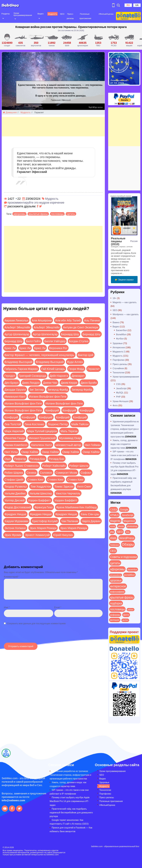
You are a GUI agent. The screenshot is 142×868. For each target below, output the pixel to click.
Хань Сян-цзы (90, 514)
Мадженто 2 (119, 352)
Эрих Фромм (13, 535)
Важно (116, 322)
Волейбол (121, 334)
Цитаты (71, 214)
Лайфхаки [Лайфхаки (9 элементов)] (114, 545)
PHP (118, 397)
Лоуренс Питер (58, 424)
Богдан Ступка (79, 341)
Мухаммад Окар (70, 438)
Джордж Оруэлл (15, 389)
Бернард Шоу (70, 334)
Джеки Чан (50, 383)
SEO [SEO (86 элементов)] (120, 532)
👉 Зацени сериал (124, 280)
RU (128, 5)
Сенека (31, 472)
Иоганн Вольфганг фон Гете (48, 396)
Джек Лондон (31, 383)
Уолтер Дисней (14, 500)
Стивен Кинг (35, 479)
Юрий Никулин (63, 535)
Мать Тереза (69, 431)
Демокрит (78, 376)
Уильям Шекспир (41, 493)
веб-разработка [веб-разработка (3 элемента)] (116, 575)
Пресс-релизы (120, 364)
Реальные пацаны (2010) (118, 241)
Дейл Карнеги (59, 376)
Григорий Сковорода (32, 376)
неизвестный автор (68, 445)
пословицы (57, 214)
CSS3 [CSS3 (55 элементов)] (113, 509)
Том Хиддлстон (41, 486)
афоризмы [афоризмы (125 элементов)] (117, 569)
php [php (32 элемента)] (112, 532)
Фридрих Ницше (15, 514)
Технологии (118, 372)
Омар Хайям (30, 452)
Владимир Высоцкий (18, 362)
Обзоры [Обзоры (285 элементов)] (128, 544)
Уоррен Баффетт (39, 500)
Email (58, 607)
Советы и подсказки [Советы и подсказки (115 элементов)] (123, 557)
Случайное (118, 368)
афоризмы (19, 214)
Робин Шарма (14, 472)
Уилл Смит (84, 486)
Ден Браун (12, 383)
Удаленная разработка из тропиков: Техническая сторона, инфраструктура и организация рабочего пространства (125, 429)
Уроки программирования (23, 14)
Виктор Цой (86, 355)
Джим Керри (69, 383)
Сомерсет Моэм (66, 472)
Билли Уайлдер (55, 341)
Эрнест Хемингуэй (37, 535)
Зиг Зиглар (37, 389)
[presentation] (25, 635)
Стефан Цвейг (14, 479)
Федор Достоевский (18, 507)
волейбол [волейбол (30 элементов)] (129, 575)
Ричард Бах (37, 459)
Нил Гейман (93, 445)
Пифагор (20, 459)
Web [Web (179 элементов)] (113, 538)
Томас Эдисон (64, 486)
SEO (62, 14)
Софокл (86, 472)
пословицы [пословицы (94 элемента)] (117, 609)
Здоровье (118, 343)
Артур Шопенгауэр (17, 334)
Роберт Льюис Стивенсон (22, 466)
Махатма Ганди (15, 438)
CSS (118, 384)
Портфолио (118, 360)
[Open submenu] (3, 18)
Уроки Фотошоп (121, 401)
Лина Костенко (34, 424)
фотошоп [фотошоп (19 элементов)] (115, 620)
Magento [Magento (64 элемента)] (115, 521)
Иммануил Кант (15, 396)
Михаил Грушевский (42, 438)
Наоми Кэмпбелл (16, 445)
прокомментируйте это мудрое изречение (36, 202)
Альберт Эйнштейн (17, 327)
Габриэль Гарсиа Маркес (21, 369)
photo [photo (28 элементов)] (121, 526)
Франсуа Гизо (43, 507)
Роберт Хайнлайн (54, 466)
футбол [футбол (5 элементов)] (125, 620)
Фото (115, 405)
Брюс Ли (10, 348)
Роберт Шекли (79, 466)
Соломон (46, 472)
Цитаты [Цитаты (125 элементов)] (115, 563)
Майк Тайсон (80, 424)
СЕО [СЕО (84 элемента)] (113, 551)
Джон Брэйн (89, 383)
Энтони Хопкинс (15, 528)
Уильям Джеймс (15, 493)
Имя (7, 607)
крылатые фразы (38, 214)
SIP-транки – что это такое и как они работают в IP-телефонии (124, 455)
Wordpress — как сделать (126, 314)
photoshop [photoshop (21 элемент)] (132, 526)
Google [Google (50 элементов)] (124, 509)
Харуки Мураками (16, 521)
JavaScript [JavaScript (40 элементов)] (128, 515)
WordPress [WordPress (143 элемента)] (127, 538)
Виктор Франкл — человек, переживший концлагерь (39, 355)
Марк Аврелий (14, 431)
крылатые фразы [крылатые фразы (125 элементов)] (122, 597)
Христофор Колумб (45, 521)
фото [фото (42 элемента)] (126, 615)
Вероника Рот (58, 348)
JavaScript (121, 388)
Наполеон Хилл (41, 445)
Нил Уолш (11, 452)
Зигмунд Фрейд (58, 389)
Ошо (8, 459)
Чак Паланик (70, 521)
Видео (40, 14)
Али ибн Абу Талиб (68, 320)
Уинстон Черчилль (68, 493)
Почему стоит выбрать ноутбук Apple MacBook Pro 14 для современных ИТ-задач (70, 801)
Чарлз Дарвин (91, 521)
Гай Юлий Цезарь (53, 369)
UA (137, 5)
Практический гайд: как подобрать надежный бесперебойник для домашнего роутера (71, 812)
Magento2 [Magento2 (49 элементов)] (129, 521)
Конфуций (52, 410)
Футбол (120, 338)
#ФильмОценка (106, 14)
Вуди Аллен (75, 362)
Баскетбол (121, 330)
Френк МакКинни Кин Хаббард (76, 507)
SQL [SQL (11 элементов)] (128, 532)
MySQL (120, 392)
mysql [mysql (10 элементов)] (113, 526)
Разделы (6, 14)
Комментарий (12, 577)
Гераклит (94, 369)
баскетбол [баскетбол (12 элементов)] (132, 569)
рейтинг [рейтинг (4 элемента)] (131, 610)
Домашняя (10, 112)
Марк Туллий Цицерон (42, 431)
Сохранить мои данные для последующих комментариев (36, 623)
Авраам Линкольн (16, 320)
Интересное (119, 347)
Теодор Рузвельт (16, 486)
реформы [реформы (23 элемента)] (115, 615)
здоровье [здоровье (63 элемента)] (116, 580)
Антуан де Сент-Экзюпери (81, 327)
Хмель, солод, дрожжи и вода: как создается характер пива (124, 444)
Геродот (10, 376)
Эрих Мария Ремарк (43, 528)
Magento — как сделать (125, 302)
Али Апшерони (42, 320)
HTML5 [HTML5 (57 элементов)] (114, 515)
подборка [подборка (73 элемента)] (116, 603)
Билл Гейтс (33, 341)
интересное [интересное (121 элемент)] (118, 586)
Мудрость (52, 14)
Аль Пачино (92, 320)
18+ (114, 298)
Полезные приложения (111, 801)
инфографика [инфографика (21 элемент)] (117, 592)
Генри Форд (76, 369)
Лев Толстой (13, 424)
